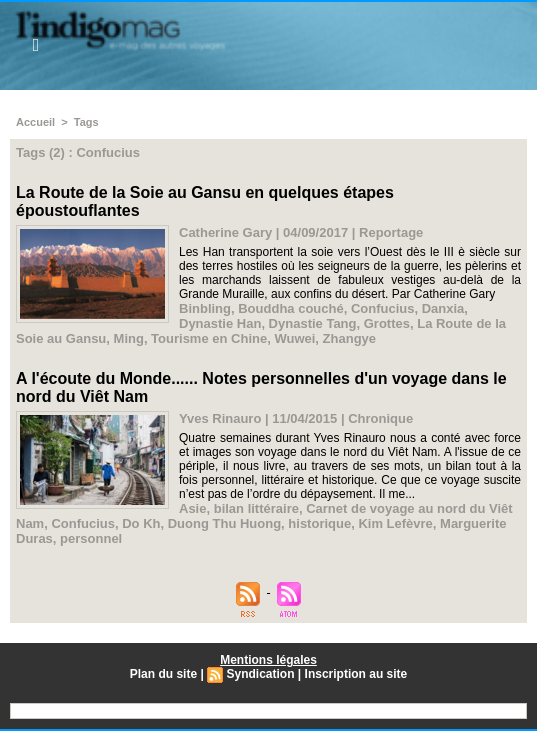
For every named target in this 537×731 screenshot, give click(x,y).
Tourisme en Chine (209, 338)
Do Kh (141, 523)
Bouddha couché (290, 308)
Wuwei (294, 338)
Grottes (387, 323)
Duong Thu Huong (224, 523)
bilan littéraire (256, 508)
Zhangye (349, 338)
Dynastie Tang (313, 323)
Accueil (35, 122)
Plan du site (163, 674)
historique (319, 523)
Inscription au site (356, 674)
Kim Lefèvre (395, 523)
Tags (86, 122)
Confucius (383, 308)
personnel (91, 538)
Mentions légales (268, 660)
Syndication (261, 674)
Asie (192, 508)
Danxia (443, 308)
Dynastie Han (220, 323)
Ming (129, 338)
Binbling (205, 308)
